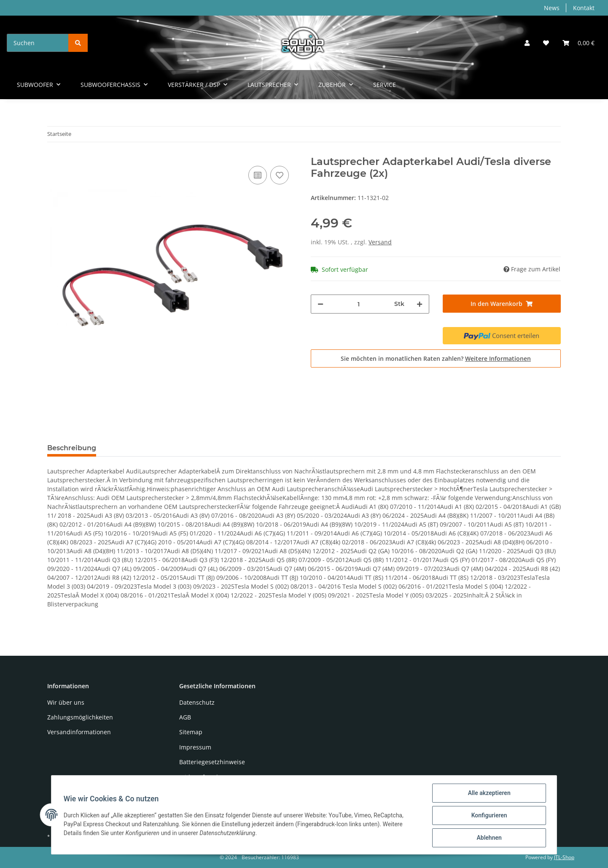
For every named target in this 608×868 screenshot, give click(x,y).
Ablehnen (488, 838)
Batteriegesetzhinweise (212, 762)
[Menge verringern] (320, 304)
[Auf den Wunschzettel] (280, 175)
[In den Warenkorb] (502, 304)
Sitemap (191, 732)
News (552, 8)
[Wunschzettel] (546, 43)
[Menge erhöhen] (420, 304)
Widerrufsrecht (201, 777)
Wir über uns (66, 702)
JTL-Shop (564, 857)
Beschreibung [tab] (72, 448)
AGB (185, 717)
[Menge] (359, 304)
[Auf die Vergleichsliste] (258, 175)
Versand (380, 242)
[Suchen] (38, 43)
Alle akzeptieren (488, 794)
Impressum (195, 747)
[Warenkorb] (578, 43)
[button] (527, 43)
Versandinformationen (79, 732)
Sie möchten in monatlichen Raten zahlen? (436, 358)
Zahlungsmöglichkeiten (80, 717)
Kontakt (584, 8)
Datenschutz (197, 702)
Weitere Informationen (498, 358)
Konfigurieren (488, 816)
